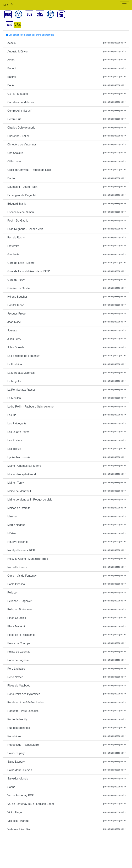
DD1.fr (8, 5)
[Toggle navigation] (124, 5)
